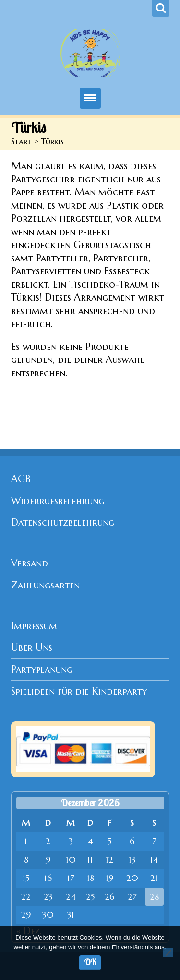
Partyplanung (42, 670)
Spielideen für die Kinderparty (79, 692)
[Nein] (168, 953)
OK (90, 962)
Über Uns (32, 648)
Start (21, 141)
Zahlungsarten (45, 585)
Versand (30, 563)
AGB (21, 479)
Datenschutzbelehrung (63, 523)
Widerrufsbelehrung (58, 501)
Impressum (34, 626)
